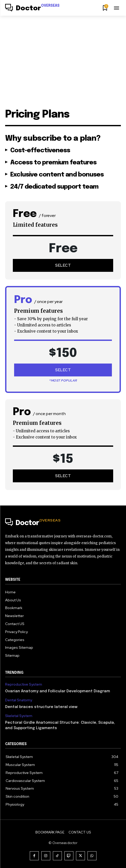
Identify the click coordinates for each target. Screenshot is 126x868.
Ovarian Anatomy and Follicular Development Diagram (58, 691)
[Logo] (32, 9)
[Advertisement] (63, 54)
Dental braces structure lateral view (41, 707)
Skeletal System (19, 716)
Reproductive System (24, 684)
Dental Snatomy (19, 700)
